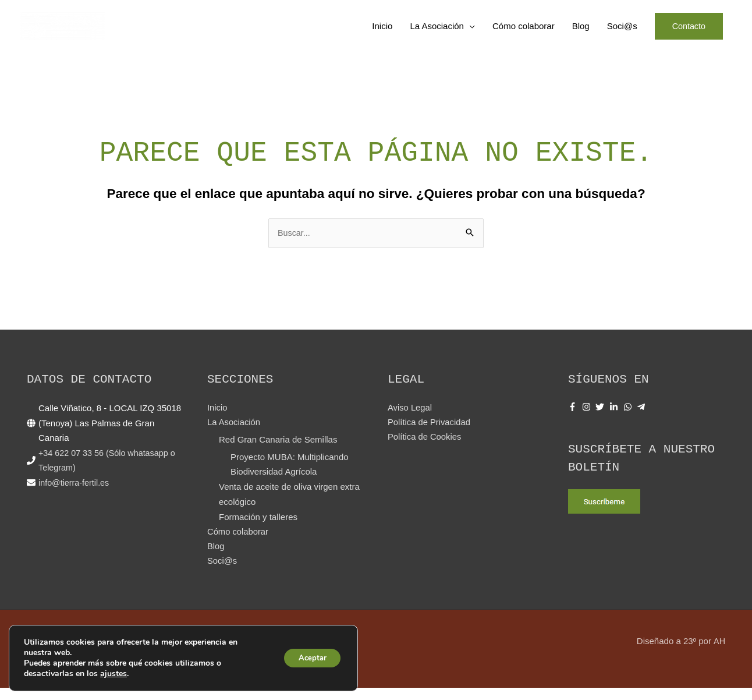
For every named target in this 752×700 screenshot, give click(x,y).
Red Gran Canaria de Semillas (278, 452)
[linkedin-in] (615, 419)
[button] (688, 32)
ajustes (113, 674)
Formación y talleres (258, 528)
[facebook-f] (574, 419)
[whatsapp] (629, 419)
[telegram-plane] (643, 419)
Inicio (381, 32)
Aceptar (308, 658)
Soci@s (620, 32)
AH (719, 653)
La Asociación (436, 32)
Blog (579, 32)
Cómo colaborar (522, 32)
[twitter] (601, 419)
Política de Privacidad (430, 435)
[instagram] (588, 419)
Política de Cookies (425, 450)
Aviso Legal (410, 420)
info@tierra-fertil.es (75, 495)
